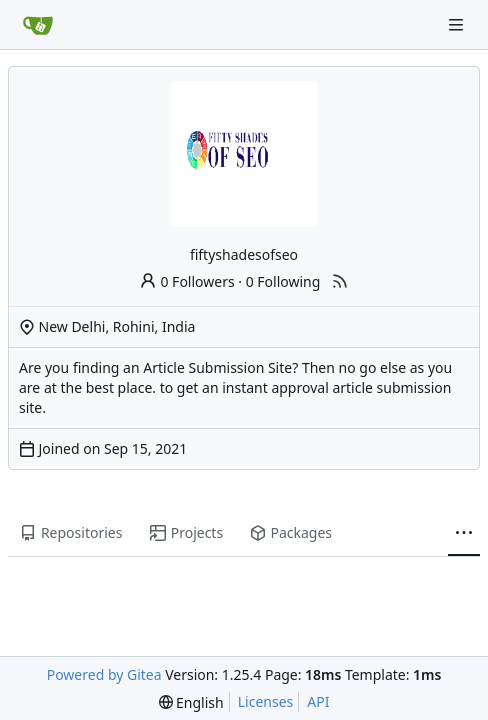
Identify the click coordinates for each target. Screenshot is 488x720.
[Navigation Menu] (458, 24)
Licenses (266, 701)
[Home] (38, 25)
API (318, 701)
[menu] (191, 702)
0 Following (283, 281)
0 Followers (187, 281)
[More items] (464, 534)
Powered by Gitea (104, 674)
